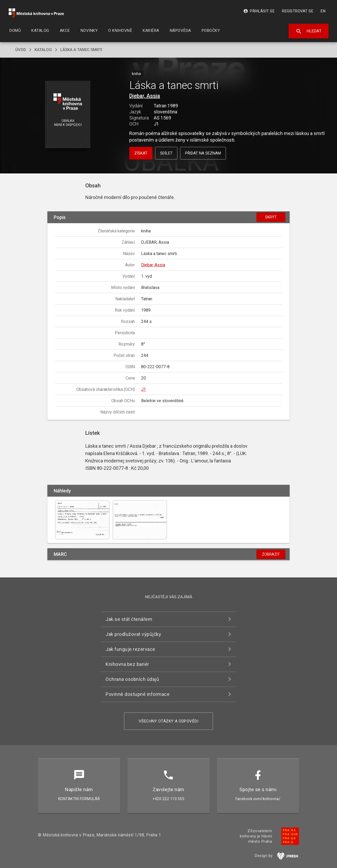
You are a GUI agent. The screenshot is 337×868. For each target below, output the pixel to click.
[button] (68, 115)
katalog (43, 50)
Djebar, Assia (145, 96)
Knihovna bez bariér (127, 664)
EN (323, 11)
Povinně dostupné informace (138, 694)
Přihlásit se (259, 11)
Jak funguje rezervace (130, 649)
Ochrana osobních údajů (132, 679)
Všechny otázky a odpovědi (169, 721)
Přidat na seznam (203, 153)
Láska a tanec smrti (81, 50)
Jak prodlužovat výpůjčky (133, 634)
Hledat (309, 31)
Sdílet (166, 153)
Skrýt (271, 217)
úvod (21, 50)
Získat (141, 153)
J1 (143, 389)
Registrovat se (298, 11)
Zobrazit (271, 554)
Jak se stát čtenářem (129, 619)
